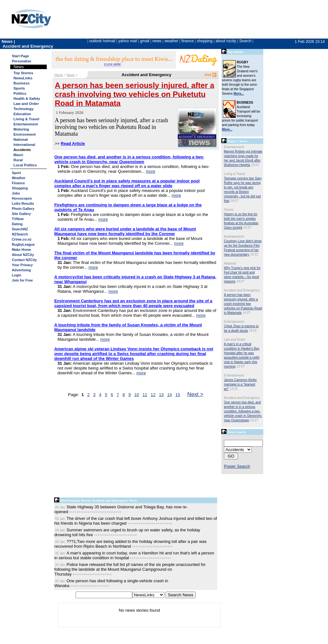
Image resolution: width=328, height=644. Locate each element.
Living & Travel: (235, 174)
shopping (205, 41)
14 (170, 395)
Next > (195, 394)
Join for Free (22, 280)
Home (59, 75)
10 (137, 395)
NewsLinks (23, 78)
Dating (17, 224)
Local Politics (25, 165)
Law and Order (26, 104)
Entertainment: (234, 147)
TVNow (18, 219)
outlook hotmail (102, 41)
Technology (24, 109)
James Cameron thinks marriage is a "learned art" (240, 384)
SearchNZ (20, 229)
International (24, 145)
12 (153, 395)
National (21, 139)
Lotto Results (23, 203)
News (71, 75)
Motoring (21, 129)
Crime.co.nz (22, 239)
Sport (16, 173)
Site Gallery (21, 214)
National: (230, 263)
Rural (18, 160)
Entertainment (26, 124)
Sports (19, 88)
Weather (19, 178)
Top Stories (23, 73)
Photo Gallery (23, 209)
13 (161, 395)
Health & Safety (27, 99)
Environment (25, 134)
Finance (18, 183)
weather (172, 41)
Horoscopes (22, 198)
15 (178, 395)
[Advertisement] (136, 449)
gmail (145, 41)
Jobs (16, 193)
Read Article (73, 143)
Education (22, 114)
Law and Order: (235, 340)
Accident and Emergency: (242, 290)
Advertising (21, 270)
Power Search (237, 466)
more (151, 171)
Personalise (22, 61)
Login (16, 275)
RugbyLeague (23, 244)
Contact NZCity (24, 260)
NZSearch (20, 234)
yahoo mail (128, 41)
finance (188, 41)
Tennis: (229, 210)
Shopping (20, 188)
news (157, 41)
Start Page (20, 56)
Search (245, 41)
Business (21, 83)
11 (145, 395)
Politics (20, 93)
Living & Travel (26, 119)
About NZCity (23, 255)
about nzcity (226, 41)
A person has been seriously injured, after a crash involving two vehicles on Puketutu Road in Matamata (243, 304)
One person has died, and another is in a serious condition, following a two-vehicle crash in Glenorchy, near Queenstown (243, 411)
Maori (18, 155)
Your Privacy (22, 265)
